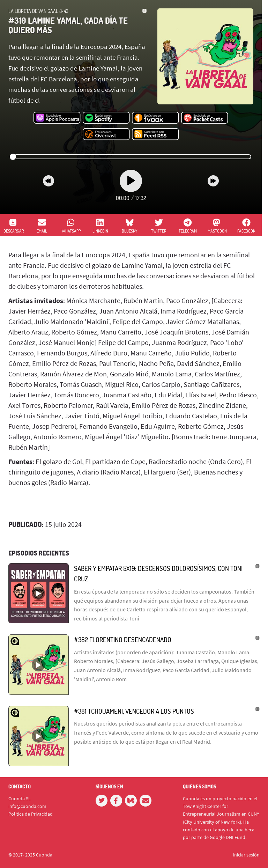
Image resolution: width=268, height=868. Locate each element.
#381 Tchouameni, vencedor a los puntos (134, 711)
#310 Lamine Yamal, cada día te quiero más (68, 25)
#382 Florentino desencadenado (123, 639)
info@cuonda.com (27, 806)
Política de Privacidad (31, 814)
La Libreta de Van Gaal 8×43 (38, 11)
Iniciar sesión (246, 855)
